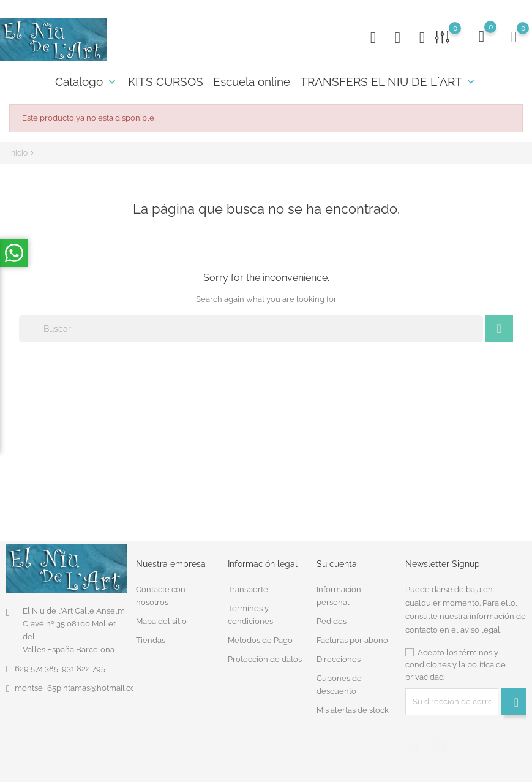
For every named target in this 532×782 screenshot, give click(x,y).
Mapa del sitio (161, 621)
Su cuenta (337, 564)
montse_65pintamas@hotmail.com (79, 688)
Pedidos (332, 621)
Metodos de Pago (260, 640)
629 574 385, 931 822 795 (60, 668)
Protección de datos (265, 659)
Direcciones (339, 659)
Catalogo (87, 81)
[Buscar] (251, 329)
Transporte (248, 589)
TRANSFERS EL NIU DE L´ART (388, 81)
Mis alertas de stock (353, 710)
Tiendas (151, 640)
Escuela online (252, 81)
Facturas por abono (352, 640)
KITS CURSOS (166, 81)
